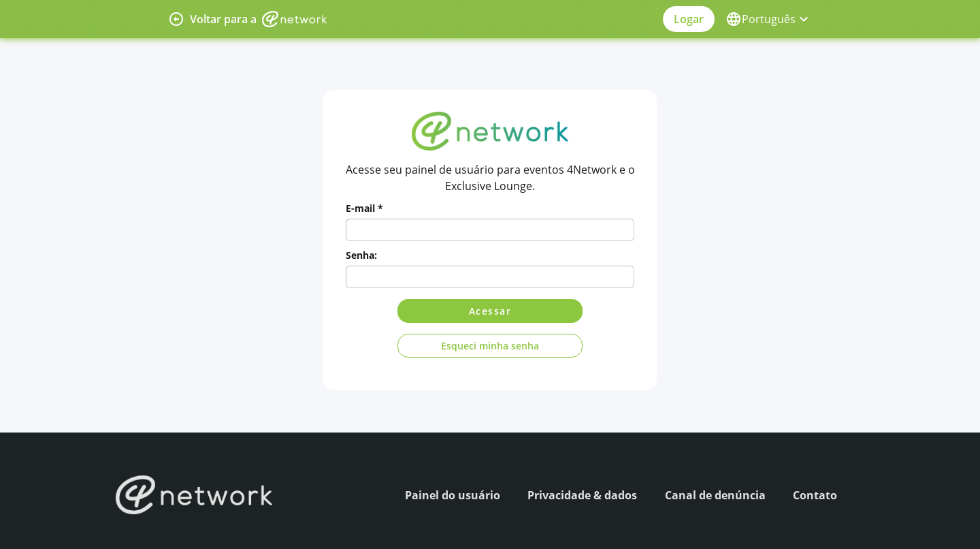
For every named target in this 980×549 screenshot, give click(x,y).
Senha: (361, 255)
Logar (689, 19)
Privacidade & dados (582, 495)
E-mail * (364, 208)
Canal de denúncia (715, 495)
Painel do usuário (453, 495)
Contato (815, 495)
